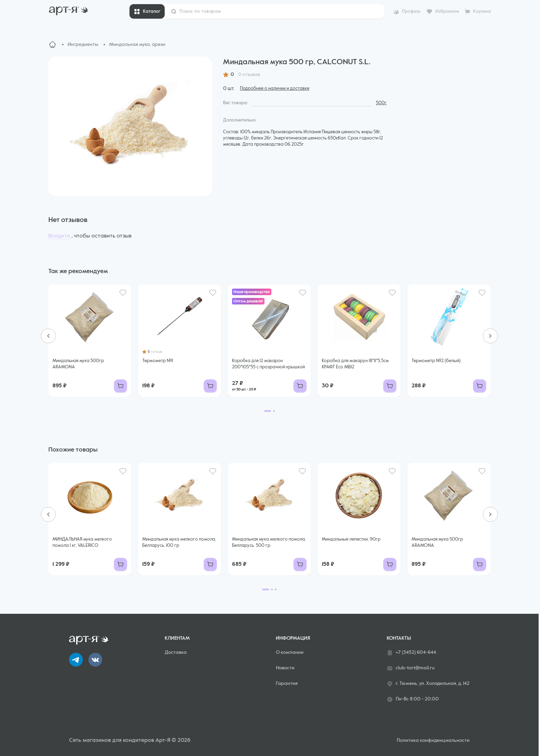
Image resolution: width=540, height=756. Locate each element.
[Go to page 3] (276, 589)
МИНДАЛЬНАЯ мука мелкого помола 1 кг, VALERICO (82, 542)
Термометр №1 (158, 361)
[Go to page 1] (268, 411)
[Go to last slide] (48, 336)
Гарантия (287, 684)
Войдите (59, 236)
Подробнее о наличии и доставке (275, 89)
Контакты (399, 638)
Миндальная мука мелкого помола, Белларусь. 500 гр (269, 542)
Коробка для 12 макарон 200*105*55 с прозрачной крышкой (268, 364)
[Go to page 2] (274, 411)
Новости (285, 668)
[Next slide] (490, 336)
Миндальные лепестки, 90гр (351, 539)
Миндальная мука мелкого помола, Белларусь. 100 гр (179, 542)
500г (381, 103)
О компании (290, 652)
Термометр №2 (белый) (436, 361)
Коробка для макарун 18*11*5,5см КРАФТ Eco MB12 (355, 364)
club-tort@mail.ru (411, 668)
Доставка (176, 652)
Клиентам (177, 638)
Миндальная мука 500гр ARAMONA (78, 364)
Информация (293, 638)
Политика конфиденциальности (433, 740)
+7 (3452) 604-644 (411, 653)
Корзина (482, 12)
